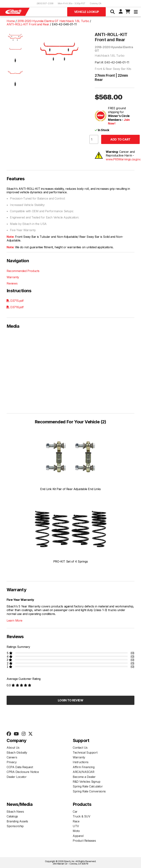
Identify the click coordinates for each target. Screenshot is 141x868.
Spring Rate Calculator (88, 786)
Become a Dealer (84, 777)
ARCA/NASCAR (84, 772)
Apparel (78, 836)
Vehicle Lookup (86, 12)
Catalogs (12, 816)
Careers (12, 757)
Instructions (81, 762)
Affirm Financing (84, 767)
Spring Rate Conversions (89, 791)
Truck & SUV (82, 816)
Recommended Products (23, 271)
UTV (76, 826)
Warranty (13, 277)
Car (75, 812)
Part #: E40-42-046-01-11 (112, 62)
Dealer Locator (17, 777)
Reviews (12, 283)
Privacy (12, 762)
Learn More (15, 620)
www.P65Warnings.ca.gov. (123, 159)
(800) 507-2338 (45, 3)
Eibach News (15, 812)
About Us (13, 748)
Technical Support (85, 753)
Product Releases (84, 841)
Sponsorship (15, 826)
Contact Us (80, 748)
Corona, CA (96, 3)
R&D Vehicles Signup (86, 782)
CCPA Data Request (20, 767)
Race (76, 821)
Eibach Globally (17, 753)
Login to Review (71, 700)
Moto (76, 831)
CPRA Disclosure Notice (23, 772)
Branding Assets (17, 821)
